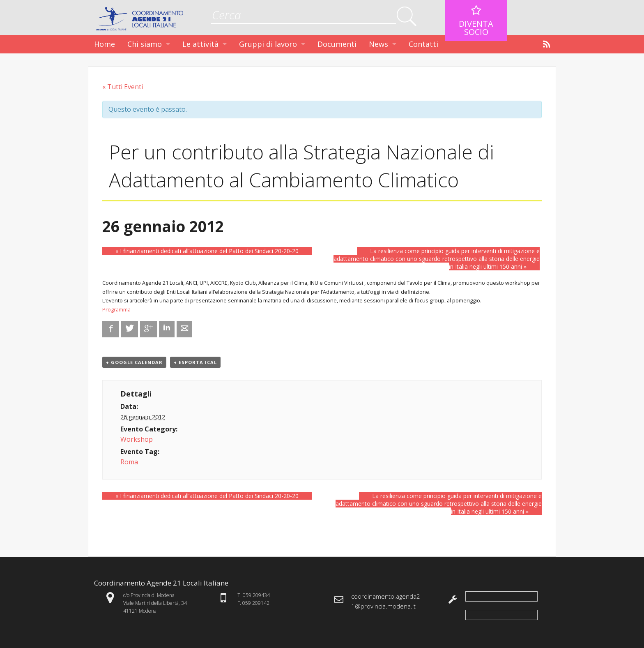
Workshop (137, 439)
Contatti (423, 44)
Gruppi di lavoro (268, 44)
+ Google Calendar (134, 362)
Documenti (337, 44)
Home (105, 44)
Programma (116, 309)
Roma (129, 462)
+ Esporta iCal (195, 362)
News (378, 44)
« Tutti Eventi (123, 87)
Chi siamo (145, 44)
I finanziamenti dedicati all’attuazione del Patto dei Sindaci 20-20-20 (207, 251)
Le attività (200, 44)
